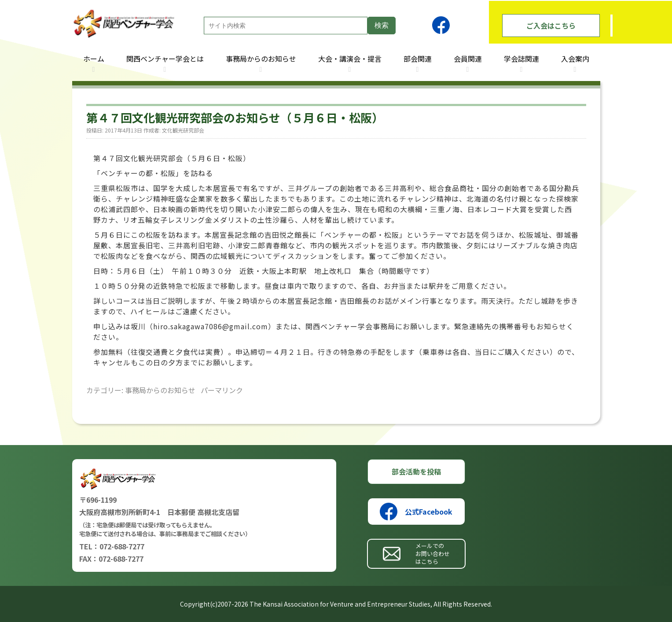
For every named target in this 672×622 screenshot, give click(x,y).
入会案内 (575, 59)
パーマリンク (222, 390)
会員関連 (468, 59)
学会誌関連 (521, 59)
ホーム (94, 59)
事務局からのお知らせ (261, 59)
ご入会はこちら (551, 26)
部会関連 (418, 59)
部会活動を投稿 (416, 471)
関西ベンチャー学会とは (165, 59)
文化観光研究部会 (183, 130)
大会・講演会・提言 (350, 59)
